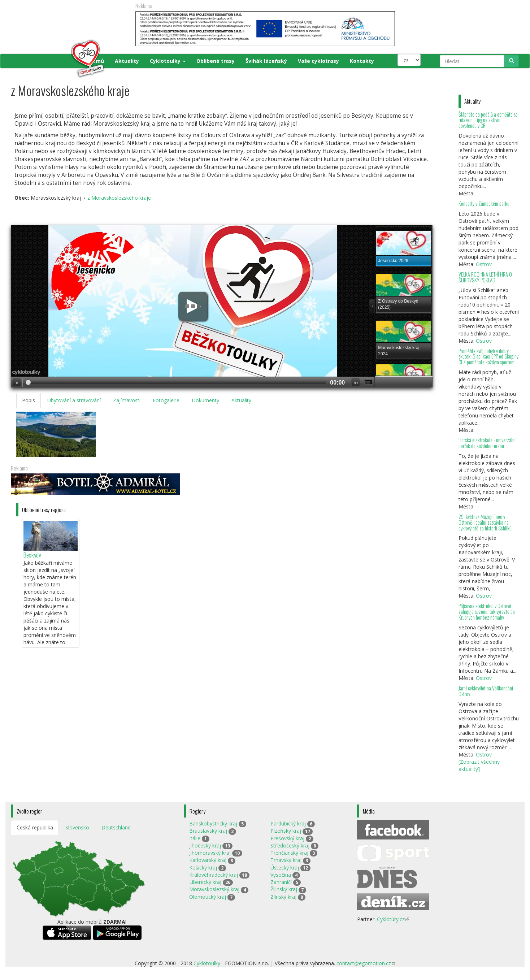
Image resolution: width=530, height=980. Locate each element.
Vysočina (281, 875)
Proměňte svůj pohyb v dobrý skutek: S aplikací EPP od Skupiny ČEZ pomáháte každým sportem (488, 357)
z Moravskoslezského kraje (119, 198)
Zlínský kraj (283, 897)
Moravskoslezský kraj (214, 889)
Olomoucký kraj (208, 897)
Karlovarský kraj (208, 860)
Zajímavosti (127, 400)
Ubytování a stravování (74, 400)
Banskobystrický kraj (213, 823)
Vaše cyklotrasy (318, 61)
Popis (29, 400)
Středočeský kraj (290, 845)
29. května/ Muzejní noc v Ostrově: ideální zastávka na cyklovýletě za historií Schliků (485, 522)
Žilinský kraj (284, 889)
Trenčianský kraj (289, 853)
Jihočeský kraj (205, 845)
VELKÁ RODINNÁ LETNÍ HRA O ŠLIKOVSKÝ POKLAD (485, 277)
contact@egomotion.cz (366, 963)
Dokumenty (205, 400)
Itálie (195, 838)
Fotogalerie (166, 400)
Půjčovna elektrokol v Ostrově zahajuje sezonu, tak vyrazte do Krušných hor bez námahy (487, 612)
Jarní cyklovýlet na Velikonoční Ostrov (486, 691)
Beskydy (32, 555)
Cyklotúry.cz (393, 919)
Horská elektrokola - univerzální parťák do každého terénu (487, 443)
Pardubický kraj (288, 823)
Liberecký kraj (205, 882)
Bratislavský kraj (208, 831)
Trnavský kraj (286, 860)
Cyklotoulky (168, 61)
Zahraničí (281, 882)
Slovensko (77, 827)
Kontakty (362, 61)
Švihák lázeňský (266, 61)
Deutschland (116, 827)
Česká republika (35, 827)
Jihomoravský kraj (210, 853)
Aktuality (127, 61)
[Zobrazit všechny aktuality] (479, 765)
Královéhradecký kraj (214, 875)
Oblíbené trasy (216, 61)
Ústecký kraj (285, 868)
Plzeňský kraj (286, 831)
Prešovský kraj (287, 838)
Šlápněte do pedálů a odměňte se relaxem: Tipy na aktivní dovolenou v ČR (488, 120)
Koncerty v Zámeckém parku (484, 203)
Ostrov (484, 264)
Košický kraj (203, 868)
